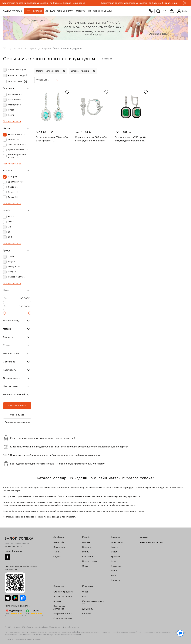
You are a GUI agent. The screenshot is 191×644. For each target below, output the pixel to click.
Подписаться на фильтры (17, 422)
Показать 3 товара (17, 406)
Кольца (115, 547)
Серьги (32, 49)
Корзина (172, 11)
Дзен (7, 557)
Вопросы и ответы (63, 614)
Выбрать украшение (74, 3)
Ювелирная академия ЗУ (93, 603)
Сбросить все (17, 415)
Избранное (165, 11)
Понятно (176, 637)
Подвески (116, 566)
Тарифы (57, 552)
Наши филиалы (13, 551)
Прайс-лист (59, 547)
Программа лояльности (59, 608)
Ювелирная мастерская (152, 542)
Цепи (114, 561)
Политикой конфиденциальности (138, 635)
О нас (85, 566)
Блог (85, 597)
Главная (5, 49)
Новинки (115, 580)
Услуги (70, 11)
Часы (114, 575)
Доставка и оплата (63, 597)
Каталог (38, 11)
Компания (94, 11)
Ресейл (61, 11)
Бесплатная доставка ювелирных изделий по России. (32, 3)
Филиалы (106, 11)
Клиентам (81, 11)
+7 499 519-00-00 (14, 546)
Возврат (58, 601)
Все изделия (117, 542)
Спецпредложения (63, 618)
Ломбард (50, 11)
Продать (86, 547)
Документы (88, 609)
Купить (86, 552)
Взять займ (59, 542)
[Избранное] (67, 92)
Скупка (57, 557)
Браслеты (116, 557)
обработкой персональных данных (26, 639)
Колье (114, 571)
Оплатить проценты (63, 592)
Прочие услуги (90, 561)
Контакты (87, 614)
